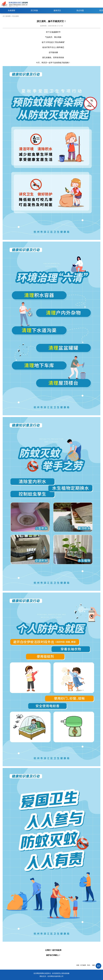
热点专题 (80, 10)
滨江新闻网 (7, 16)
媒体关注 (57, 10)
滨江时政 (34, 10)
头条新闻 (11, 10)
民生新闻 (16, 16)
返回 (98, 966)
